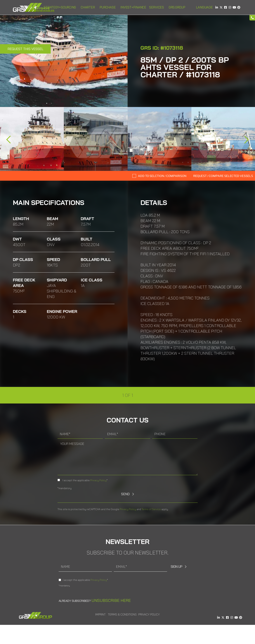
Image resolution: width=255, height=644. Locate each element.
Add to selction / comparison (162, 176)
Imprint (100, 614)
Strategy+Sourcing (61, 7)
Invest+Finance (133, 7)
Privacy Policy (98, 480)
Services (157, 7)
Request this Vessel (25, 49)
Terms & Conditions (122, 614)
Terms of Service (151, 509)
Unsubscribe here (111, 600)
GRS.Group (178, 7)
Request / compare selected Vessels (223, 176)
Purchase (109, 7)
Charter (89, 7)
